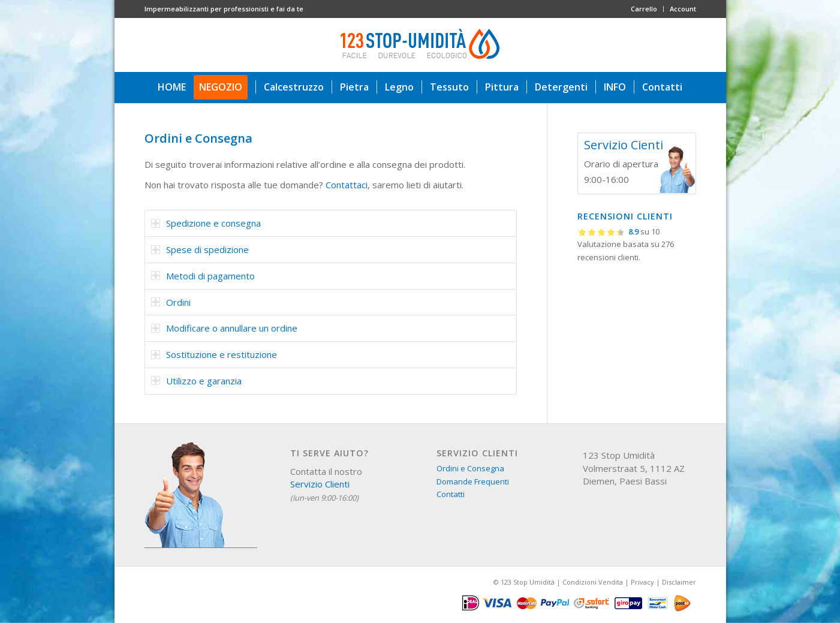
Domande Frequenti (473, 481)
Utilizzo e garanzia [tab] (196, 381)
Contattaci (347, 185)
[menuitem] (644, 9)
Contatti (451, 494)
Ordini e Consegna (470, 468)
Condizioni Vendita (593, 582)
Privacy (642, 582)
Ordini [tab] (171, 302)
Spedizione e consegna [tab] (206, 223)
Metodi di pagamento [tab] (203, 276)
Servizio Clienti (320, 484)
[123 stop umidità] (420, 45)
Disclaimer (679, 582)
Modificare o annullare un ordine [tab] (224, 328)
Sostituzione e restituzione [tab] (214, 354)
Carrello (644, 9)
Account (683, 9)
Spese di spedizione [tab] (200, 249)
